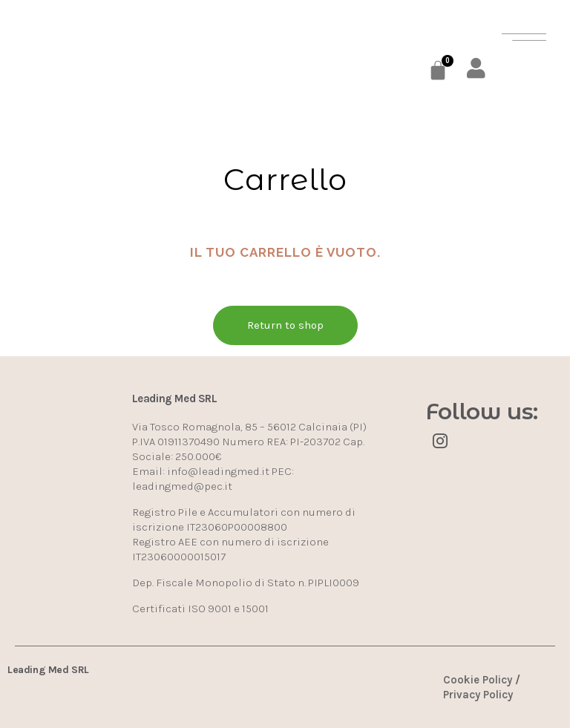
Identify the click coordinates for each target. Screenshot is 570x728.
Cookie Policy (478, 680)
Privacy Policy (478, 695)
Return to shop (285, 325)
